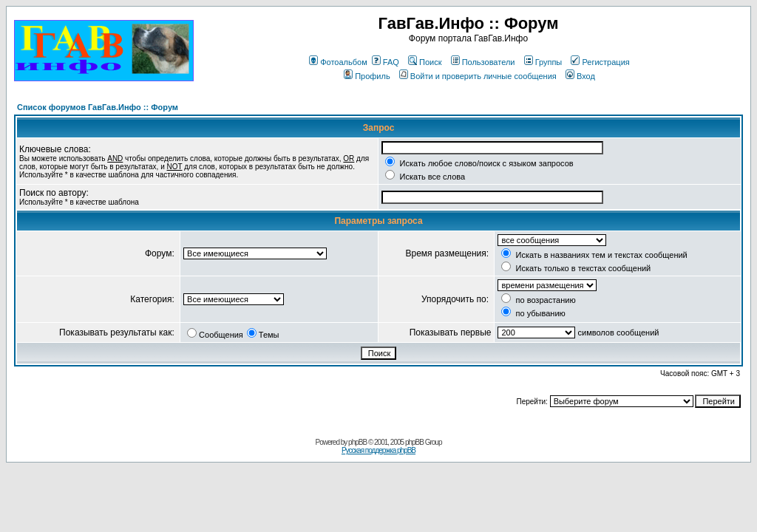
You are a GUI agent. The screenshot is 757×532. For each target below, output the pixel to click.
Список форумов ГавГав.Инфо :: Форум (98, 107)
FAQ (386, 62)
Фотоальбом (338, 62)
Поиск (425, 62)
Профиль (367, 76)
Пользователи (483, 62)
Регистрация (600, 62)
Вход (580, 76)
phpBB (357, 442)
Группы (543, 62)
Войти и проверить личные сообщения (478, 76)
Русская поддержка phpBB (378, 450)
